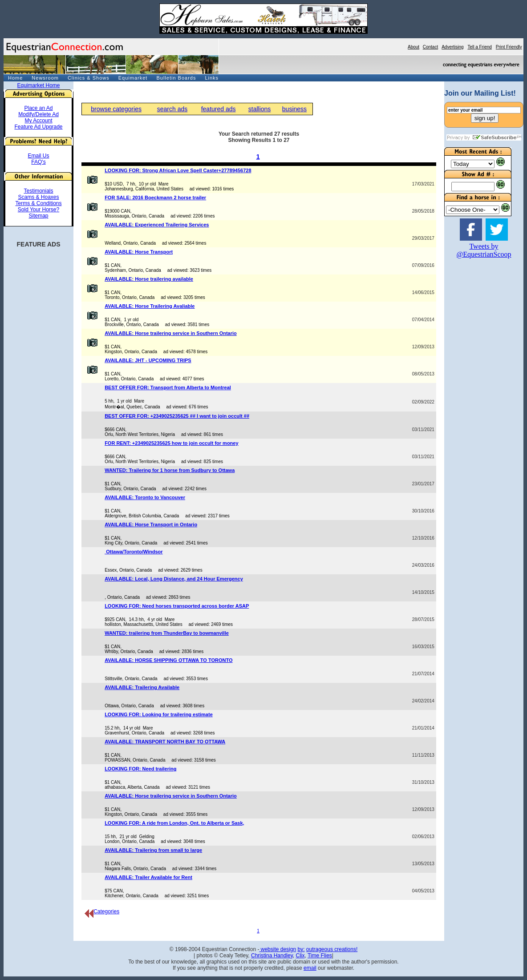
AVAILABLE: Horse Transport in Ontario (151, 524)
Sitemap (38, 216)
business (294, 109)
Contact (430, 47)
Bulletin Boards (176, 78)
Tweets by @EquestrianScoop (484, 250)
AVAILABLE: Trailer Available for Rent (148, 877)
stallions (260, 109)
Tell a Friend (479, 47)
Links (212, 78)
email (310, 968)
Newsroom (45, 78)
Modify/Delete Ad (39, 114)
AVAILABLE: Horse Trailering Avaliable (150, 306)
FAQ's (38, 162)
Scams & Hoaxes (38, 197)
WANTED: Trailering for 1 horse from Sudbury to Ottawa (170, 470)
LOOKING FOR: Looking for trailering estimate (159, 714)
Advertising (452, 47)
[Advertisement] (471, 400)
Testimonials (38, 191)
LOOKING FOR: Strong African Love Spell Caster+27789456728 (178, 170)
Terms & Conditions (38, 203)
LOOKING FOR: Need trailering (140, 769)
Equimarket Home (38, 85)
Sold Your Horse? (39, 210)
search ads (172, 109)
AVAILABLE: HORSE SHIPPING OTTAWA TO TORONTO (168, 660)
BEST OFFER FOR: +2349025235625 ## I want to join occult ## (177, 416)
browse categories (116, 109)
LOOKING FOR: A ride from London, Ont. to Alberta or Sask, (174, 823)
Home (15, 78)
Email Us (38, 156)
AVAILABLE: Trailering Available (142, 687)
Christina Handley (272, 956)
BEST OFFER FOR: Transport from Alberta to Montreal (168, 387)
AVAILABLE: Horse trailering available (149, 279)
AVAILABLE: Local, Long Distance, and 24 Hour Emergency (174, 579)
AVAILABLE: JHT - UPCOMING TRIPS (148, 360)
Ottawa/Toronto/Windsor (134, 552)
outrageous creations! (332, 949)
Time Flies (320, 956)
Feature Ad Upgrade (38, 127)
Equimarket (133, 78)
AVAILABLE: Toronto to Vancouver (145, 497)
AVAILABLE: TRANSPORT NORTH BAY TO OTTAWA (165, 742)
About (413, 47)
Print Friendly (509, 47)
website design (278, 949)
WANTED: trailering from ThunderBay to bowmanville (167, 633)
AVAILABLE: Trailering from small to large (153, 850)
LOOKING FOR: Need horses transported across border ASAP (177, 606)
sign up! (485, 118)
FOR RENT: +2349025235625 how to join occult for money (171, 443)
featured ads (219, 109)
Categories (102, 911)
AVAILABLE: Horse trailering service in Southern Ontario (171, 333)
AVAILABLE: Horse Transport (139, 252)
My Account (38, 121)
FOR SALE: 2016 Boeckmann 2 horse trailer (155, 198)
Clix (300, 956)
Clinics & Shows (89, 78)
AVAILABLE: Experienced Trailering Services (157, 225)
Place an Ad (38, 108)
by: (301, 949)
